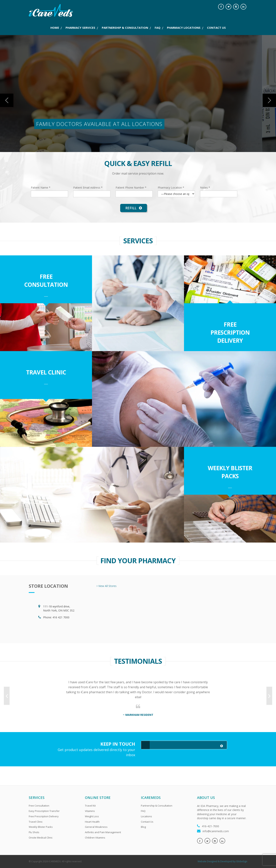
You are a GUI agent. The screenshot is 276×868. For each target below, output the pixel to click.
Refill (134, 208)
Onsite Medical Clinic (41, 838)
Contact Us (147, 822)
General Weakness (96, 827)
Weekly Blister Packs (230, 472)
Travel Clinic (46, 372)
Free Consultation (46, 281)
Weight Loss (92, 816)
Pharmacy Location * (171, 188)
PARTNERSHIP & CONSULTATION (125, 28)
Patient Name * (41, 188)
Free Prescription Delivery (230, 332)
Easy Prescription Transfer (44, 811)
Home (55, 28)
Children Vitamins (95, 838)
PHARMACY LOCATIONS (184, 28)
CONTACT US (216, 28)
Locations (146, 816)
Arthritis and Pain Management (103, 832)
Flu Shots (34, 832)
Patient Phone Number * (131, 188)
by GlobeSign (240, 861)
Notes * (205, 188)
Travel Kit (90, 806)
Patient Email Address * (88, 188)
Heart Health (92, 822)
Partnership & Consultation (157, 806)
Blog (143, 827)
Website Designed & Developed (215, 861)
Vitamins (90, 811)
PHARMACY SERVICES (80, 28)
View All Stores (107, 586)
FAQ (158, 28)
